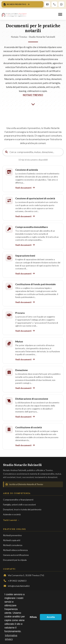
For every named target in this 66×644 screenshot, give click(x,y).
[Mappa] (47, 4)
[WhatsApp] (61, 4)
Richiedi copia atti (12, 540)
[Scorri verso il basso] (33, 104)
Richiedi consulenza (13, 545)
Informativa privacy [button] (11, 637)
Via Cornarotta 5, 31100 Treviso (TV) (24, 575)
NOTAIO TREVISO (33, 95)
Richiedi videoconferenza (15, 550)
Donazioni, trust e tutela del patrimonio (22, 509)
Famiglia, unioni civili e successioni (19, 505)
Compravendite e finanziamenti (18, 500)
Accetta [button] (51, 617)
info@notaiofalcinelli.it (16, 586)
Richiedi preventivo (12, 535)
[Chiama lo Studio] (54, 4)
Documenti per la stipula (15, 560)
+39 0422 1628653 (15, 581)
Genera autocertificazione (16, 555)
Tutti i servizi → (11, 520)
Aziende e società (12, 514)
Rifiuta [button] (33, 617)
